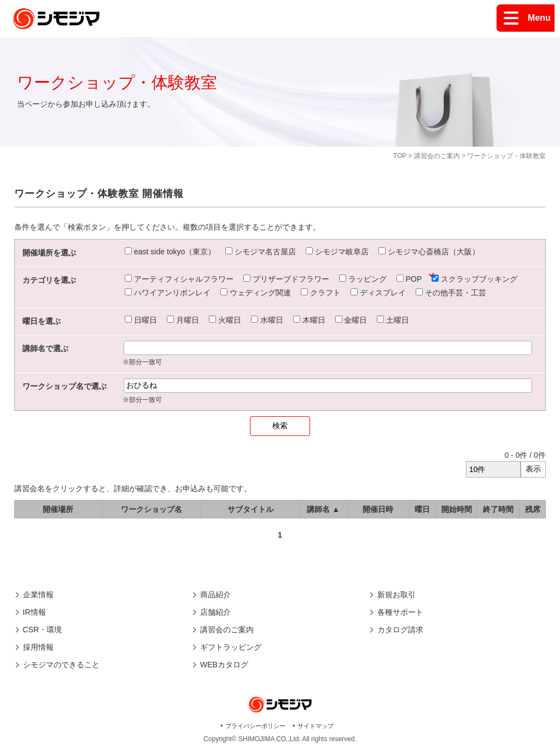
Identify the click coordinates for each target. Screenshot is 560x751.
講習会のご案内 (437, 156)
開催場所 (58, 509)
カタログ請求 (400, 630)
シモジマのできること (61, 665)
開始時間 (457, 509)
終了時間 (498, 509)
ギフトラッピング (231, 647)
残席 (533, 509)
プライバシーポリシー (255, 726)
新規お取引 (396, 595)
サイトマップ (316, 726)
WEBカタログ (224, 665)
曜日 (422, 509)
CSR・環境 (43, 630)
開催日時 (378, 509)
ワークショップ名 (151, 509)
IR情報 (34, 612)
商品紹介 (215, 595)
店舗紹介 (215, 612)
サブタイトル (250, 509)
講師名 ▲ (323, 509)
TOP (400, 156)
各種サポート (400, 612)
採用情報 (38, 647)
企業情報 (38, 595)
